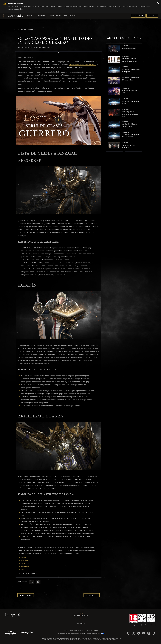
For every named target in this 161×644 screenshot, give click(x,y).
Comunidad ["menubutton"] (55, 16)
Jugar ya (138, 16)
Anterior (26, 595)
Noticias (41, 16)
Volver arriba (80, 616)
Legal (65, 631)
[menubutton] (80, 624)
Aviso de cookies (92, 631)
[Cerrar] (158, 3)
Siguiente (92, 595)
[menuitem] (30, 16)
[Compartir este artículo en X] (32, 582)
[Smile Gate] (26, 633)
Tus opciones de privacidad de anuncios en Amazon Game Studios (81, 634)
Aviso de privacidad (77, 631)
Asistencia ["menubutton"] (70, 16)
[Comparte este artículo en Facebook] (38, 582)
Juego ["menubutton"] (30, 16)
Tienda (152, 16)
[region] (124, 97)
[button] (59, 120)
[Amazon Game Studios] (11, 633)
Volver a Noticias (27, 30)
